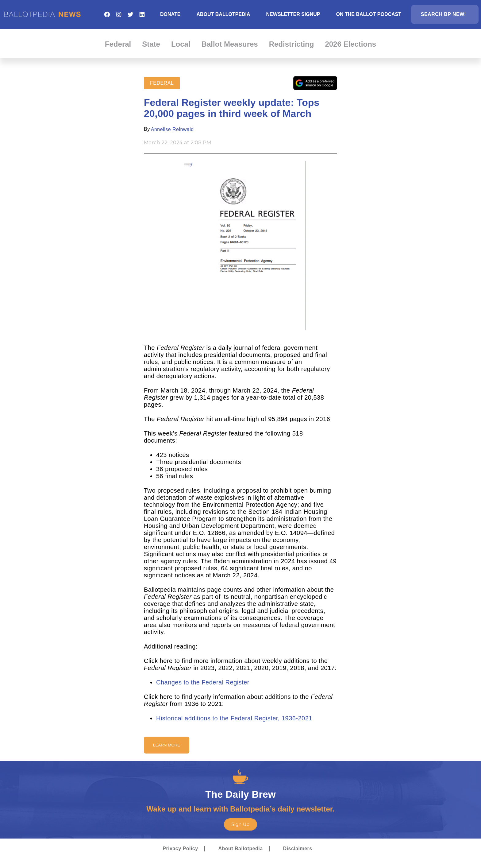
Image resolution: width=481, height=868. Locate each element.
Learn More (167, 745)
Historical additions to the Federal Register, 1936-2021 (234, 718)
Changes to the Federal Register (203, 682)
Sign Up (240, 824)
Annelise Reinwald (172, 129)
